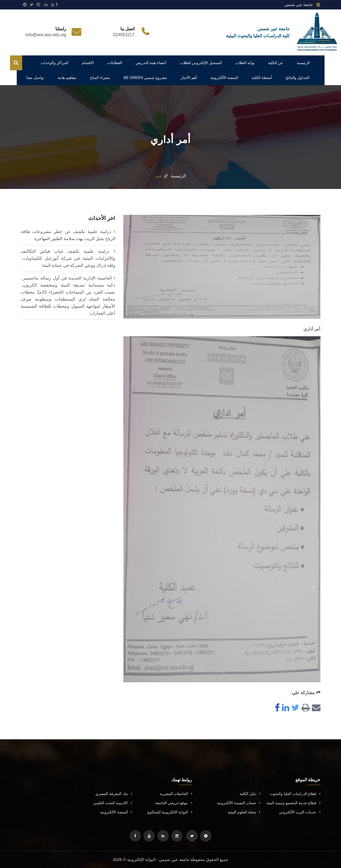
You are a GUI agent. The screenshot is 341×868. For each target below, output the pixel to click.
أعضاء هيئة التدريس (151, 63)
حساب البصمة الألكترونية (239, 803)
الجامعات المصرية (176, 794)
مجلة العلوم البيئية (244, 812)
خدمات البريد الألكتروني (300, 812)
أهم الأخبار (189, 78)
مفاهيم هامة (67, 78)
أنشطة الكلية (262, 78)
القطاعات (115, 63)
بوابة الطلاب (245, 63)
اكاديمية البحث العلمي (113, 803)
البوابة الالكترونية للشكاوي (170, 812)
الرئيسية (303, 63)
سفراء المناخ (100, 78)
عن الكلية (276, 63)
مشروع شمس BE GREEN (145, 78)
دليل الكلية (250, 794)
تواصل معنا (35, 78)
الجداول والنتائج (298, 78)
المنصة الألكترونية (224, 78)
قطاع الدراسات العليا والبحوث (295, 794)
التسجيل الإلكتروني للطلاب (201, 63)
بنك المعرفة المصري (114, 794)
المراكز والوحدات (55, 63)
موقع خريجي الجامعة (174, 803)
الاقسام (88, 63)
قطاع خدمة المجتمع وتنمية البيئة (293, 803)
